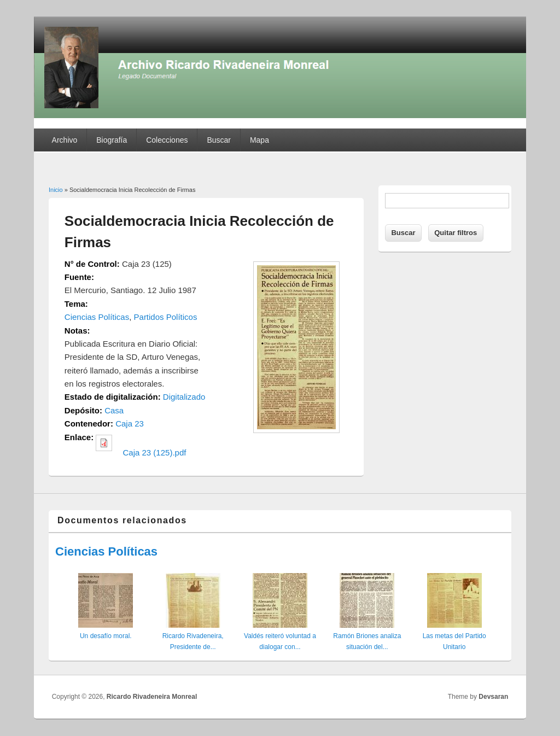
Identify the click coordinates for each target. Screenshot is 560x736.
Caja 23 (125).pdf (155, 452)
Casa (114, 410)
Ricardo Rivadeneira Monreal (152, 697)
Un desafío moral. (106, 636)
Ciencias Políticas (97, 317)
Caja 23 (130, 424)
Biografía (112, 140)
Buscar (219, 140)
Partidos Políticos (166, 317)
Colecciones (167, 140)
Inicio (56, 190)
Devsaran (493, 697)
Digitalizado (184, 397)
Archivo (65, 140)
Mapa (259, 140)
